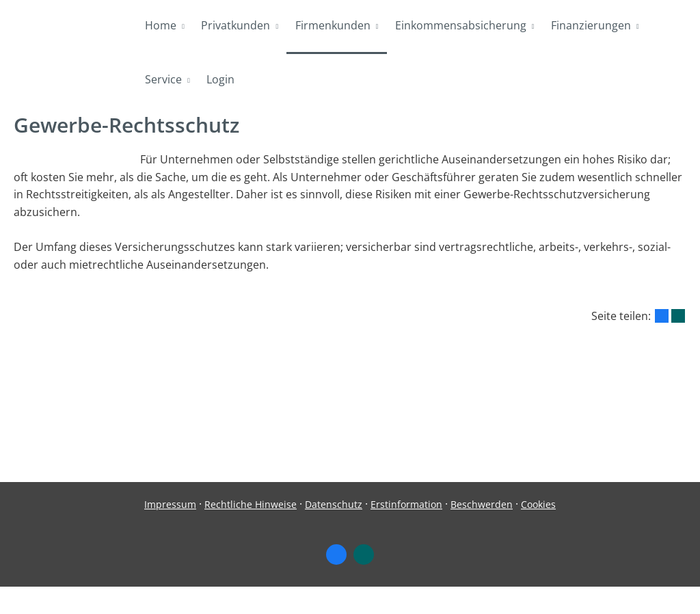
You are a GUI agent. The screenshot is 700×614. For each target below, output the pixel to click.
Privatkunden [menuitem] (235, 26)
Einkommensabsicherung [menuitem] (459, 26)
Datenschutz (334, 532)
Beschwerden (482, 532)
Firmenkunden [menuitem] (332, 26)
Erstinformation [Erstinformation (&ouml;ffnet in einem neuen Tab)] (406, 532)
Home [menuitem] (161, 26)
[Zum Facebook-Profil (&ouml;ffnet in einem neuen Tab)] (336, 582)
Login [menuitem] (220, 81)
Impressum (170, 532)
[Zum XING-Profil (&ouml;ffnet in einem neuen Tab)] (364, 582)
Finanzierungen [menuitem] (590, 26)
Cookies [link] (538, 532)
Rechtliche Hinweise (251, 532)
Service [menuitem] (163, 81)
